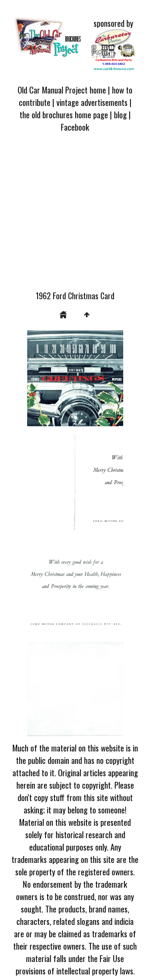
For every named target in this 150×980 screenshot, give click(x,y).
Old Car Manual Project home (62, 90)
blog (120, 114)
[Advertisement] (75, 216)
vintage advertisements (92, 102)
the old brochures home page (64, 114)
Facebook (75, 127)
